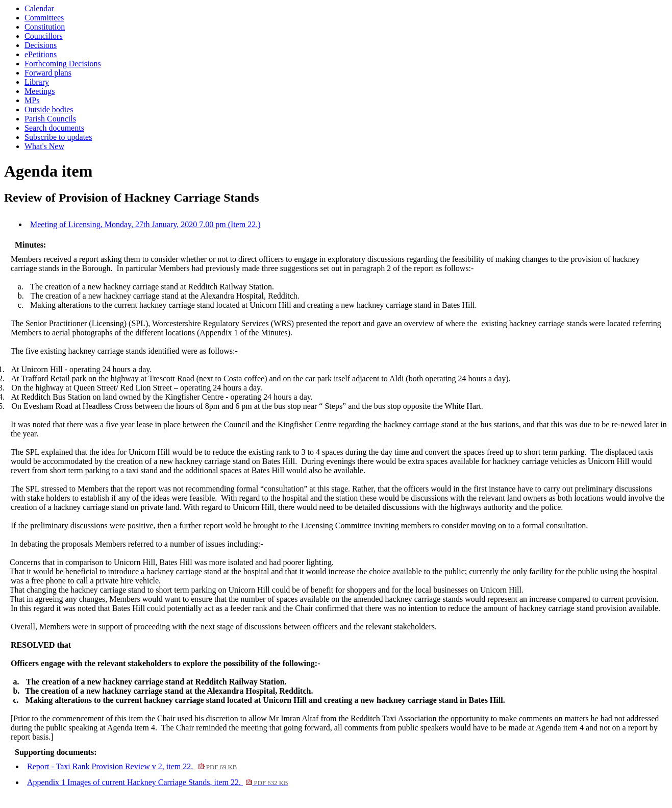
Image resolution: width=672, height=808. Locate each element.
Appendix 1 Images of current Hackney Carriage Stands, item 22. (157, 782)
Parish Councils (50, 119)
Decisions (41, 45)
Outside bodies (49, 109)
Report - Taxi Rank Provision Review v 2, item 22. (132, 766)
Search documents (54, 128)
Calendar (39, 8)
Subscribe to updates (58, 137)
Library (37, 82)
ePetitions (41, 54)
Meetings (40, 91)
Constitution (45, 27)
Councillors (44, 36)
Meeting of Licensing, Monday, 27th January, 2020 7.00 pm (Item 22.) (145, 224)
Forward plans (48, 73)
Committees (44, 18)
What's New (44, 146)
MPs (32, 100)
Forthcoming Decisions (63, 64)
